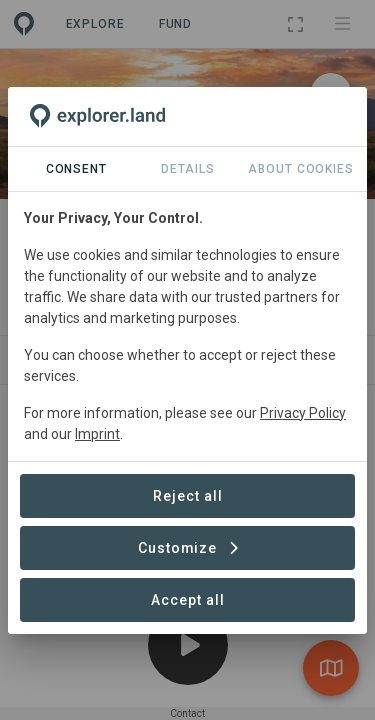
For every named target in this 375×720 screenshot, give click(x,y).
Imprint (97, 434)
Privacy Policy (303, 413)
